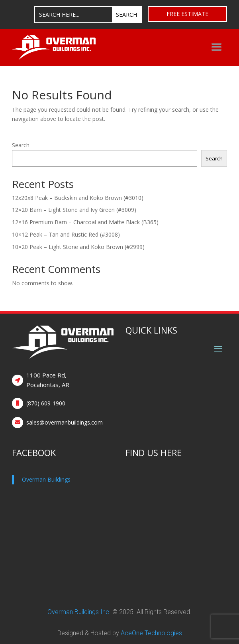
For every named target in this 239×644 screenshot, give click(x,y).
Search (21, 145)
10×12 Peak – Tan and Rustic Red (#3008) (66, 234)
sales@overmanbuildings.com (65, 422)
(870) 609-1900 (46, 403)
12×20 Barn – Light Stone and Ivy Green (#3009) (74, 210)
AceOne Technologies (151, 633)
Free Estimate (187, 14)
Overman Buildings (46, 479)
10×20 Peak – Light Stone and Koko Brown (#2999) (78, 247)
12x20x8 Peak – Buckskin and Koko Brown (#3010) (78, 198)
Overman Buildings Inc (78, 612)
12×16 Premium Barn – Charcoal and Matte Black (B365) (85, 222)
